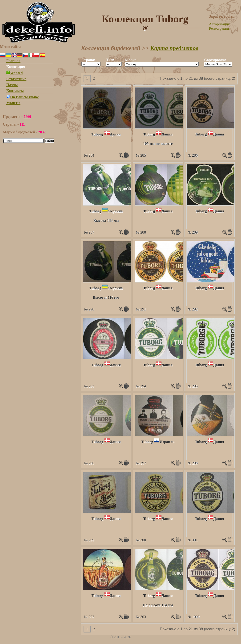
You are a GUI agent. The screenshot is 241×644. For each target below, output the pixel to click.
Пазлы (12, 85)
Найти (49, 141)
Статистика (16, 79)
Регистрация (219, 28)
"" (91, 64)
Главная (13, 61)
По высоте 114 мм (158, 605)
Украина (115, 211)
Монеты (13, 103)
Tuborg (97, 134)
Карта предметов (174, 48)
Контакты (15, 91)
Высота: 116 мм (106, 297)
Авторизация (219, 24)
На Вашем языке (23, 97)
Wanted (14, 73)
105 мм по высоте (158, 144)
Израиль (167, 442)
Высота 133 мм (106, 221)
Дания (115, 134)
